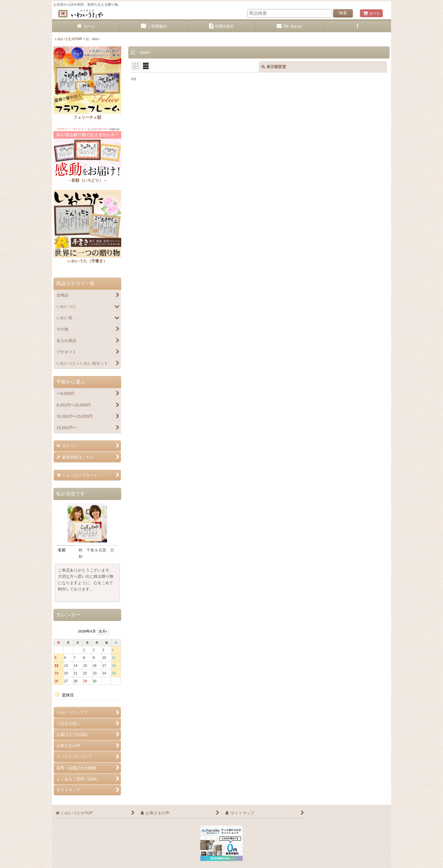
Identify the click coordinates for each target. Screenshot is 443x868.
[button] (357, 26)
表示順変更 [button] (274, 67)
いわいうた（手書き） (87, 261)
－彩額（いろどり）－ (87, 180)
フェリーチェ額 (87, 117)
